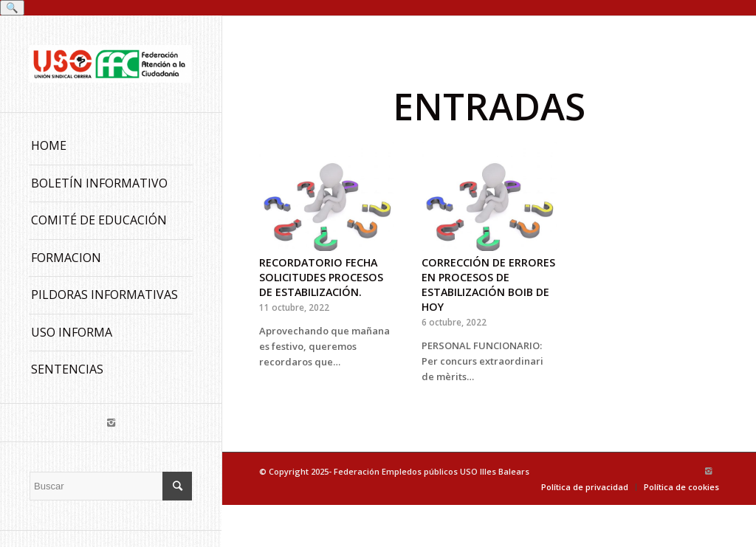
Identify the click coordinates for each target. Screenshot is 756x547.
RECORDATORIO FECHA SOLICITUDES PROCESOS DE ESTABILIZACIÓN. (321, 277)
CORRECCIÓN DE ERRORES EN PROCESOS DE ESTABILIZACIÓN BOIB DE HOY (488, 285)
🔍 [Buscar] (12, 8)
